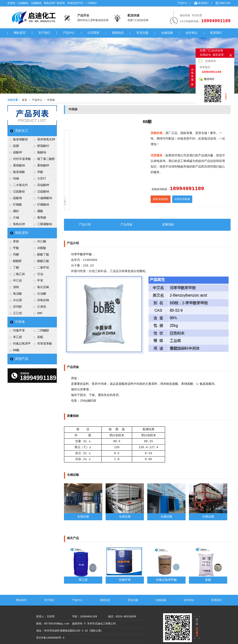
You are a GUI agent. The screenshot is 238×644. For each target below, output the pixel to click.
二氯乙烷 (19, 274)
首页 (25, 100)
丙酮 (16, 255)
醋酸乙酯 (43, 261)
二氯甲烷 (43, 268)
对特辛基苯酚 (22, 159)
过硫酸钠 (43, 192)
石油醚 (42, 294)
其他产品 (22, 359)
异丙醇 (17, 307)
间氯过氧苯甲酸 (19, 345)
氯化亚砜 (43, 287)
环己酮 (42, 242)
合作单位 (192, 33)
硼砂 (16, 211)
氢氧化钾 (19, 224)
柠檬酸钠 (43, 205)
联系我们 (203, 3)
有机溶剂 (22, 233)
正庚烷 (42, 307)
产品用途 (126, 225)
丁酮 (16, 268)
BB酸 (16, 350)
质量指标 (168, 225)
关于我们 (44, 33)
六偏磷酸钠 (45, 198)
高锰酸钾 (43, 185)
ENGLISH (225, 3)
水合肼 (17, 300)
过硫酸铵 (19, 192)
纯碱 (16, 179)
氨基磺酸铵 (20, 140)
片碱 (16, 218)
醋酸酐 (17, 261)
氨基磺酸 (19, 172)
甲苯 (40, 281)
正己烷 (17, 313)
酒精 (16, 287)
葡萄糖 (42, 218)
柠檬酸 (17, 205)
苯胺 (16, 242)
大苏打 (42, 179)
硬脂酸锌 (43, 146)
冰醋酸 (42, 248)
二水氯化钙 (20, 185)
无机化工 (22, 131)
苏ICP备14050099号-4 (50, 638)
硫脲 (16, 146)
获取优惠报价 (161, 199)
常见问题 (142, 33)
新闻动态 (118, 33)
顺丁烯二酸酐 (46, 159)
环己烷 (17, 281)
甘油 (40, 274)
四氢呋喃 (43, 300)
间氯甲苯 (19, 331)
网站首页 (20, 33)
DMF (40, 313)
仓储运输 (167, 33)
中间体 (51, 100)
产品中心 (183, 3)
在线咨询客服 (182, 199)
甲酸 (16, 248)
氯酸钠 (42, 153)
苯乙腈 (17, 337)
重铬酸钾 (43, 166)
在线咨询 (207, 61)
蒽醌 (40, 337)
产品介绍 (85, 225)
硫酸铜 (17, 198)
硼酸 (40, 211)
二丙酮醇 (43, 331)
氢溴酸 (17, 294)
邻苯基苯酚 (45, 344)
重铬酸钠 (19, 166)
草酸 (40, 172)
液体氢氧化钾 (46, 140)
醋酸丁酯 (43, 255)
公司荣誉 (93, 33)
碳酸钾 (17, 153)
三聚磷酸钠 (45, 224)
